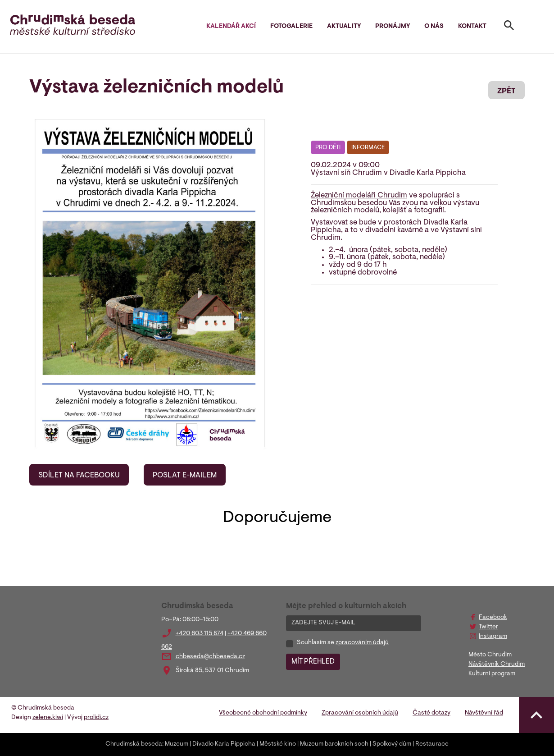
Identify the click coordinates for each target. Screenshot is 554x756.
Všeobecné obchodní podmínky (263, 713)
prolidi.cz (96, 718)
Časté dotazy (431, 713)
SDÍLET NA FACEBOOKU (79, 476)
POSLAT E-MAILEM (185, 476)
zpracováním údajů (362, 643)
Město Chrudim (490, 655)
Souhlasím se (343, 643)
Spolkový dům (392, 744)
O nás (434, 27)
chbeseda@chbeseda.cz (210, 657)
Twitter (488, 627)
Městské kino (278, 744)
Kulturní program (492, 674)
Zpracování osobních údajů (360, 713)
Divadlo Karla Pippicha (224, 744)
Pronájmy (393, 27)
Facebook (493, 618)
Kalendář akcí (231, 27)
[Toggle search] (509, 27)
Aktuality (344, 27)
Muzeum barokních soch (334, 744)
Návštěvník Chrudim (497, 664)
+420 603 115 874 (200, 634)
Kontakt (472, 27)
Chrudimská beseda (134, 744)
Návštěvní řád (484, 713)
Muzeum (177, 744)
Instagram (493, 637)
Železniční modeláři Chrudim (359, 196)
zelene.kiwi (48, 718)
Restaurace (432, 744)
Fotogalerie (291, 27)
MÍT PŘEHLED (313, 662)
